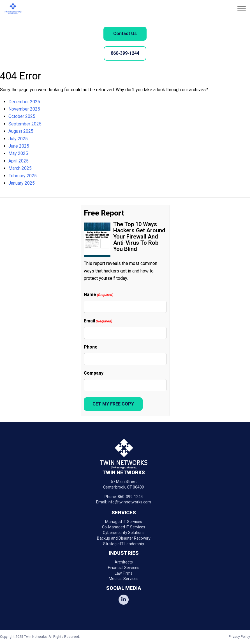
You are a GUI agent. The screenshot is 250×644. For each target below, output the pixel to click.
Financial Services (124, 568)
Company (94, 373)
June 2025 (19, 146)
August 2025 (21, 131)
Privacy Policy (239, 637)
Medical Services (124, 579)
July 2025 (18, 139)
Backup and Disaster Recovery (124, 538)
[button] (242, 9)
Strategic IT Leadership (124, 544)
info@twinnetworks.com (129, 502)
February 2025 (23, 176)
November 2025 (24, 109)
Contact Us (125, 34)
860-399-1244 (125, 53)
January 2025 (22, 183)
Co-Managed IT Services (124, 527)
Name (99, 295)
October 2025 (22, 116)
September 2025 (25, 124)
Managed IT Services (124, 522)
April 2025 (18, 161)
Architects (124, 562)
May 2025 (18, 153)
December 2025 (24, 102)
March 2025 (20, 168)
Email (98, 321)
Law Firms (124, 573)
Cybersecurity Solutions (124, 533)
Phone (91, 347)
